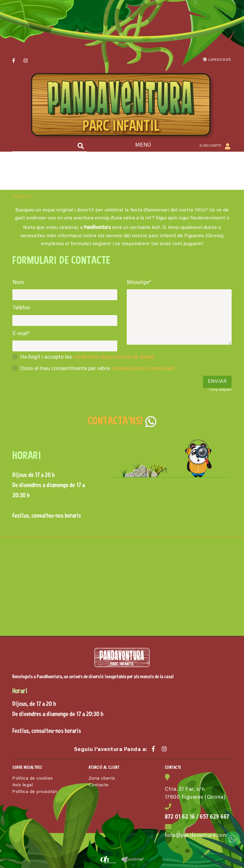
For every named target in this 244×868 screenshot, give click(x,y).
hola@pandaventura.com (196, 836)
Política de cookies (33, 779)
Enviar (217, 382)
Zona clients (102, 779)
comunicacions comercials (143, 369)
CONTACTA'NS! (122, 420)
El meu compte (212, 146)
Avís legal (23, 785)
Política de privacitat (35, 792)
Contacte (99, 785)
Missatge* (139, 283)
